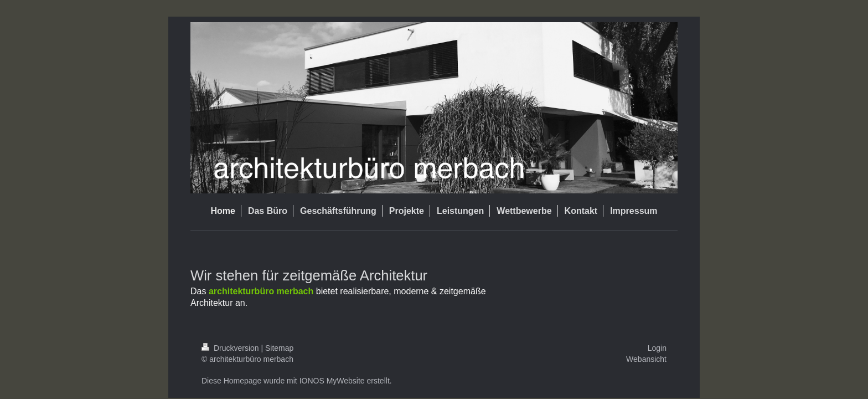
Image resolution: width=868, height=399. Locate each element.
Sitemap (279, 348)
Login (657, 348)
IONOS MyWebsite (332, 381)
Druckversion (231, 348)
